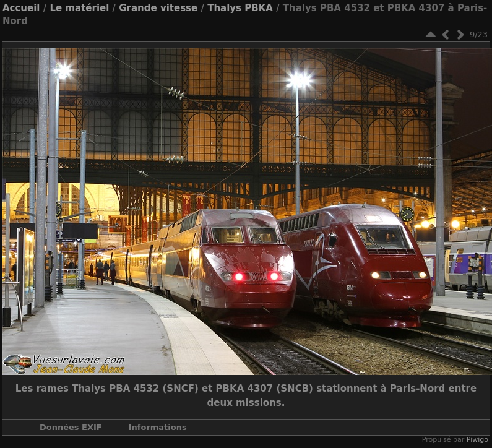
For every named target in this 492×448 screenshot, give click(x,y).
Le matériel (79, 8)
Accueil (21, 8)
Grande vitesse (158, 8)
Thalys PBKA (240, 8)
